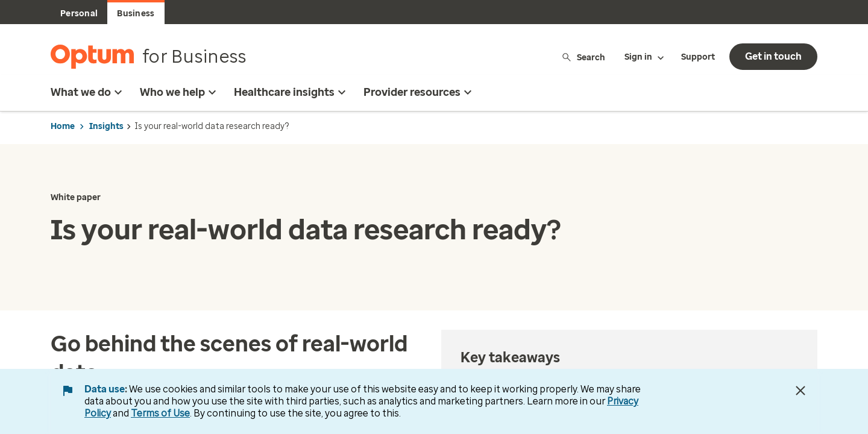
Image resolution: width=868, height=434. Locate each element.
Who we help (180, 92)
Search (583, 57)
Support (698, 57)
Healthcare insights (291, 92)
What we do (88, 92)
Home (63, 126)
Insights (106, 126)
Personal (79, 14)
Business (136, 14)
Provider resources (419, 92)
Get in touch (773, 56)
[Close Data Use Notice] (800, 391)
